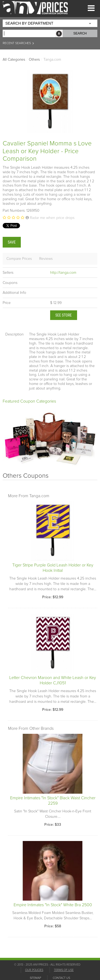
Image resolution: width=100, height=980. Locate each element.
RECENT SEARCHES (19, 43)
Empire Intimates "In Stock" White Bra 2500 (53, 905)
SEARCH (80, 33)
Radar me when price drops (50, 218)
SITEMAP (35, 978)
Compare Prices (19, 259)
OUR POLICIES (34, 970)
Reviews (46, 259)
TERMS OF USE (64, 970)
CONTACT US (61, 978)
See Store (64, 315)
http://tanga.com (63, 273)
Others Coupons (26, 476)
